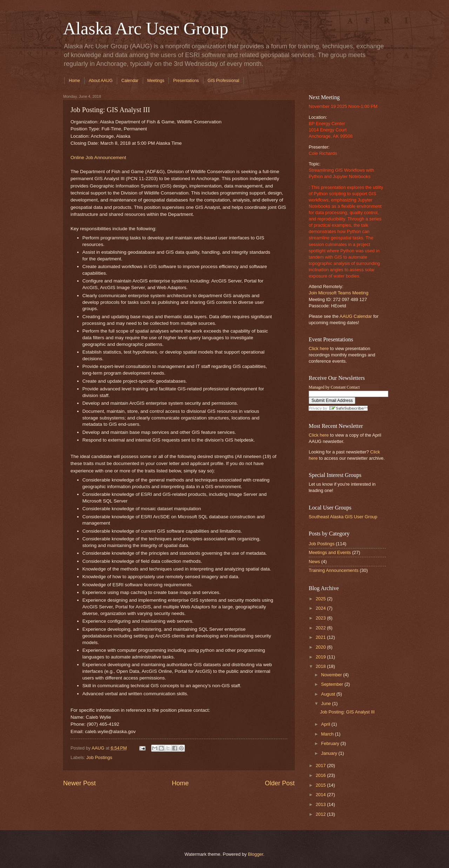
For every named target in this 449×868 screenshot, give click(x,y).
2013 (321, 804)
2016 (321, 775)
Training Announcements (334, 570)
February (331, 743)
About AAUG (101, 81)
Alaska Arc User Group (146, 28)
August (329, 694)
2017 (321, 766)
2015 (321, 785)
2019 (321, 657)
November (332, 675)
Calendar (130, 81)
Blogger (256, 854)
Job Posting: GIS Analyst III (347, 712)
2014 (321, 795)
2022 (321, 628)
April (326, 724)
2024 (321, 608)
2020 (321, 647)
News (314, 562)
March (328, 734)
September (333, 684)
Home (74, 81)
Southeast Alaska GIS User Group (343, 517)
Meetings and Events (330, 552)
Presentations (186, 81)
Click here (319, 348)
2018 (321, 666)
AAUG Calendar (356, 316)
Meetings (156, 81)
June (327, 703)
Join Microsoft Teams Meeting (339, 293)
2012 (321, 814)
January (330, 753)
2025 (321, 599)
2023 (321, 618)
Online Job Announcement (98, 158)
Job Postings (99, 757)
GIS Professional (223, 81)
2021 (321, 637)
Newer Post (79, 783)
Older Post (280, 783)
